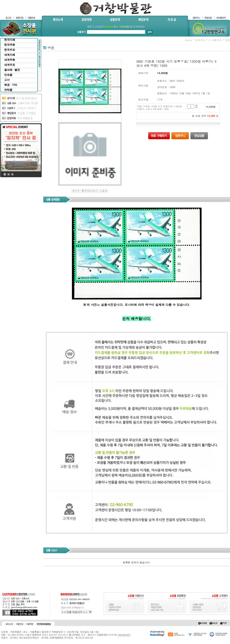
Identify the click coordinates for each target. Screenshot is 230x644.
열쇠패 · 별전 (12, 70)
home (188, 40)
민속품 (8, 75)
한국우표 (10, 50)
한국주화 (10, 45)
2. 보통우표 (215, 40)
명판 (227, 40)
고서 (7, 80)
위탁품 (8, 90)
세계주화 (10, 60)
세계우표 (10, 65)
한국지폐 (10, 40)
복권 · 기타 (11, 85)
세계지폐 (10, 55)
